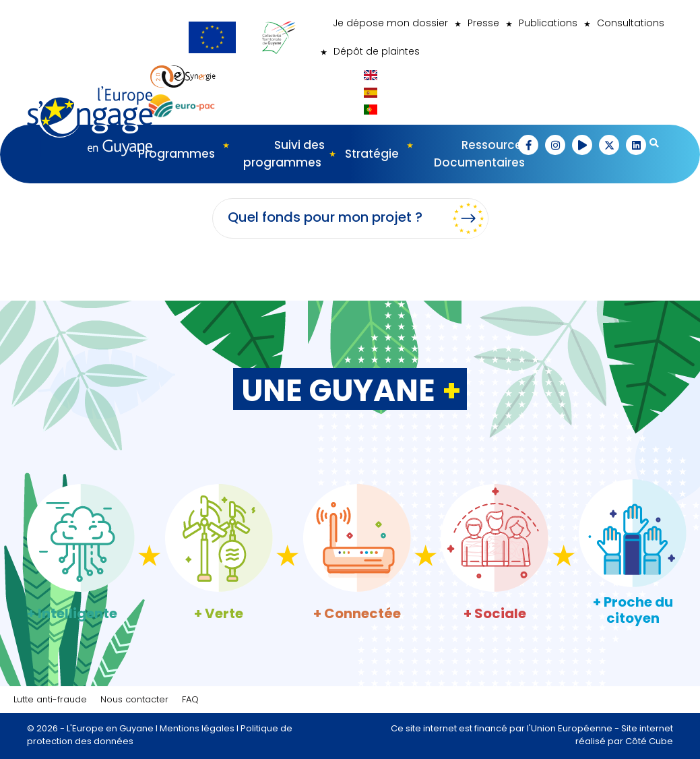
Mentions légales (197, 728)
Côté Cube (649, 741)
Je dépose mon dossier (390, 23)
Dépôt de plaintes (377, 51)
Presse (483, 23)
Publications (548, 23)
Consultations (631, 23)
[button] (528, 145)
